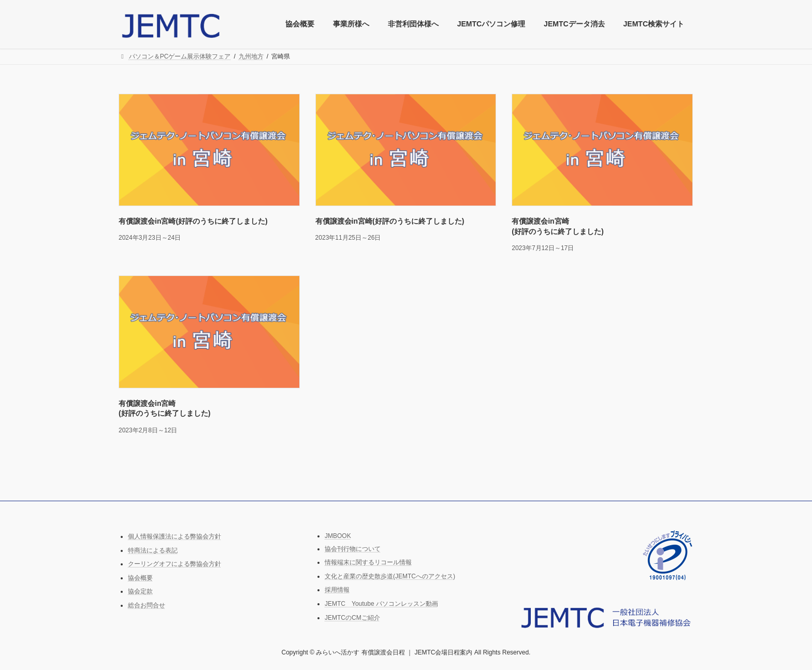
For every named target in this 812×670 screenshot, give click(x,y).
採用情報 (337, 590)
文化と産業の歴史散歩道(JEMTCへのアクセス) (390, 576)
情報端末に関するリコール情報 (368, 562)
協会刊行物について (353, 548)
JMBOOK (338, 536)
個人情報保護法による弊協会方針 (175, 536)
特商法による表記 (153, 550)
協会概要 (140, 578)
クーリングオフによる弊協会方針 (175, 564)
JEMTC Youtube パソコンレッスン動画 (381, 604)
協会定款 (140, 591)
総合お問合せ (147, 605)
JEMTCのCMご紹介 (352, 617)
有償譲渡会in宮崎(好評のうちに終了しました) (193, 221)
